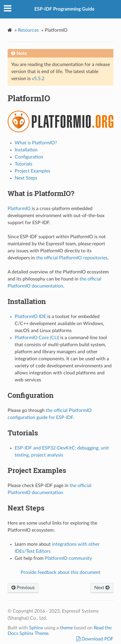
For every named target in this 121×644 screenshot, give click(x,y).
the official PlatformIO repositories (72, 258)
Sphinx (36, 628)
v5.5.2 (38, 79)
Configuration (29, 157)
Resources (28, 30)
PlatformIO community (68, 558)
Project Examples (32, 171)
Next (102, 588)
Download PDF (97, 639)
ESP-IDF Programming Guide (64, 9)
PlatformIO (19, 209)
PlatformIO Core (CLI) (37, 338)
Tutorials (23, 164)
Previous (23, 588)
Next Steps (26, 178)
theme (66, 628)
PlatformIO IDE (30, 317)
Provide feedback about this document (60, 572)
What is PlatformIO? (36, 143)
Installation (26, 150)
